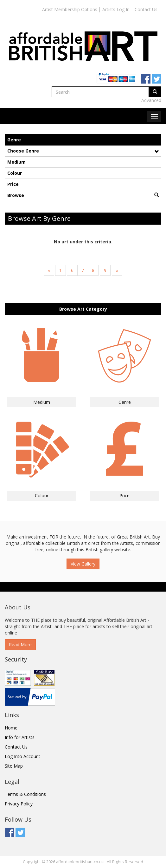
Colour (15, 173)
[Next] (117, 270)
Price (13, 184)
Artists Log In (116, 9)
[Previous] (49, 270)
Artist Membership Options (70, 9)
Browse (83, 195)
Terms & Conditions (25, 794)
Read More (20, 644)
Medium (16, 162)
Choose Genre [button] (83, 151)
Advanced (151, 100)
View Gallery (83, 564)
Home (11, 728)
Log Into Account (22, 756)
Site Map (14, 766)
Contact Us (146, 9)
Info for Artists (20, 737)
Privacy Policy (19, 804)
